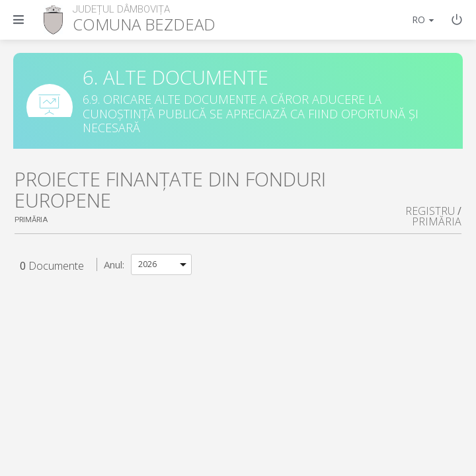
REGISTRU (430, 211)
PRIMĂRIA (437, 221)
